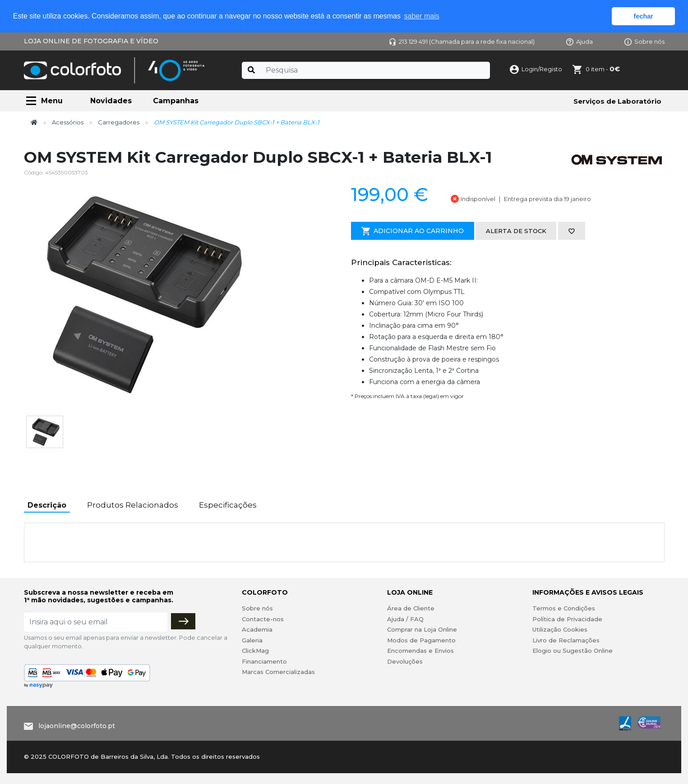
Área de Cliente (411, 608)
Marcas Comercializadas (278, 672)
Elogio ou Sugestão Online (573, 651)
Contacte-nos (263, 619)
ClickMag (255, 651)
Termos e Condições (564, 608)
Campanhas (176, 101)
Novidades (111, 101)
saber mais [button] (422, 16)
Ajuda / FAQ (405, 619)
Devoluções (405, 661)
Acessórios (68, 122)
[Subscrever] (183, 621)
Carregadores (119, 122)
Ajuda (579, 41)
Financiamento (264, 661)
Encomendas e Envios (420, 651)
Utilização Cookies (560, 629)
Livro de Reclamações (566, 640)
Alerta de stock (516, 231)
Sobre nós (644, 41)
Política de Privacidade (567, 619)
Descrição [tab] (47, 505)
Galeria (252, 640)
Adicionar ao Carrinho (413, 231)
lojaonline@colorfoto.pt (77, 726)
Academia (257, 629)
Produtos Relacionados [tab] (133, 505)
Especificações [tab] (228, 505)
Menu (52, 101)
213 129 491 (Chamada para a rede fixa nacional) (462, 41)
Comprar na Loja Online (422, 629)
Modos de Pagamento (421, 640)
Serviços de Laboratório (617, 101)
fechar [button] (644, 16)
